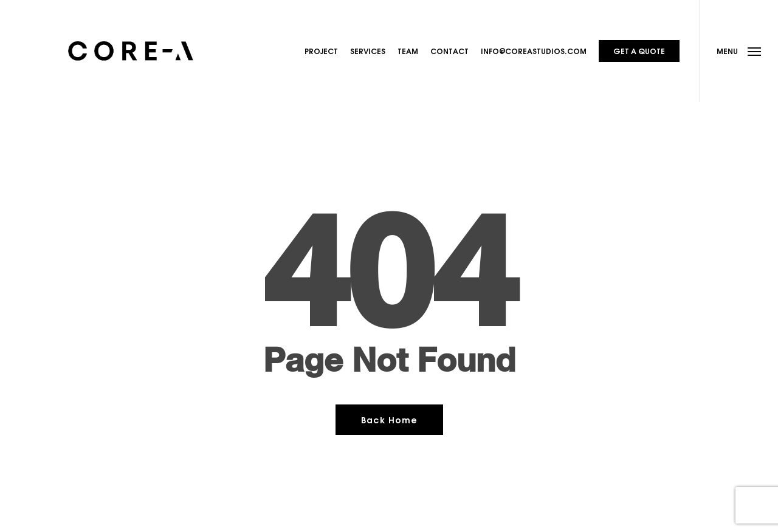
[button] (738, 51)
